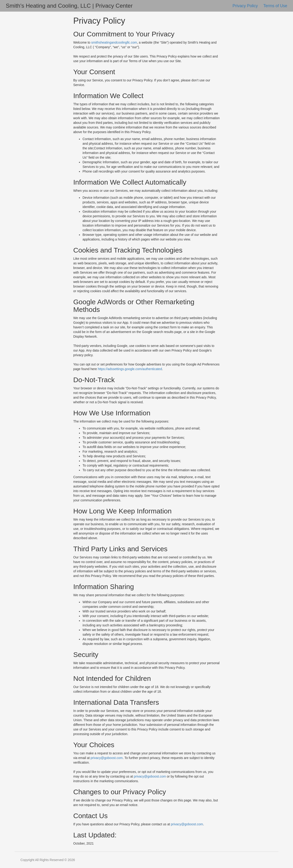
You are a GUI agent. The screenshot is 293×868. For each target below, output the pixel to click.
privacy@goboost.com (107, 758)
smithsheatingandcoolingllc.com (114, 42)
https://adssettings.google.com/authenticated (130, 369)
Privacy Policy (246, 6)
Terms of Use (275, 6)
